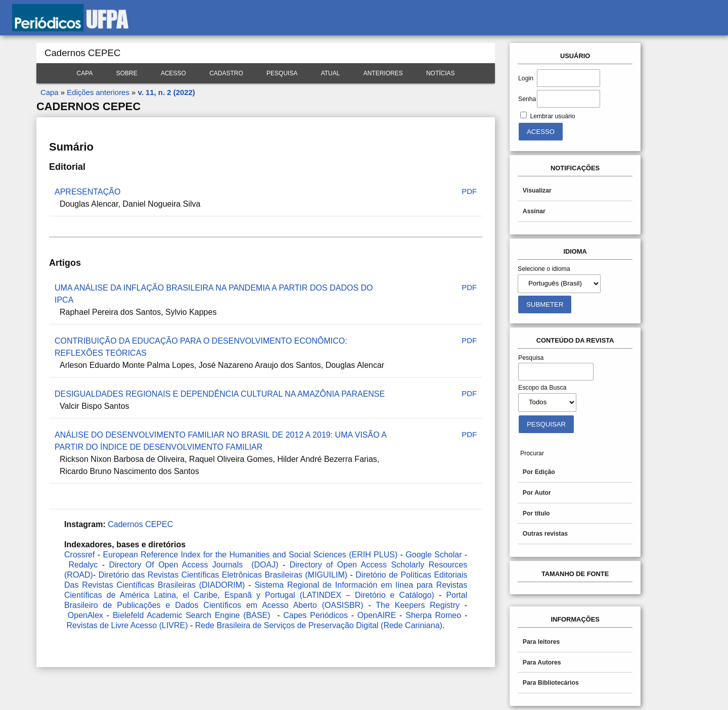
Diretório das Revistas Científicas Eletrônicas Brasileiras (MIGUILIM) (223, 575)
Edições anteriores (98, 92)
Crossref (79, 555)
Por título (536, 513)
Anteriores (383, 73)
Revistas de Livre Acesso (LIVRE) (127, 625)
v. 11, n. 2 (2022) (166, 92)
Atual (331, 73)
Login (526, 78)
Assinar (534, 211)
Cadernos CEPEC (140, 524)
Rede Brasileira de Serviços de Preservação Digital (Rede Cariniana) (319, 625)
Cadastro (226, 73)
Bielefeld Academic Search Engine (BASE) (192, 615)
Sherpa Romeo (433, 615)
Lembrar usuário (552, 116)
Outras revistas (545, 534)
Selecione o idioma (544, 269)
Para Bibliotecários (551, 683)
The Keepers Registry (418, 605)
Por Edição (539, 472)
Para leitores (541, 642)
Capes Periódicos (315, 615)
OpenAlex (85, 615)
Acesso (173, 73)
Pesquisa (282, 73)
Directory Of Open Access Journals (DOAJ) (193, 565)
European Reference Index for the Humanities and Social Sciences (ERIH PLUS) (251, 555)
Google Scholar (434, 555)
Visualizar (537, 191)
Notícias (441, 73)
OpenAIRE (377, 615)
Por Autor (537, 493)
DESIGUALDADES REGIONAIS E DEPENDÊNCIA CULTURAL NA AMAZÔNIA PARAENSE (220, 394)
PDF (469, 191)
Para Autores (542, 662)
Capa (85, 73)
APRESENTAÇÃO (87, 192)
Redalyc (83, 565)
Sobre (127, 73)
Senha (527, 99)
